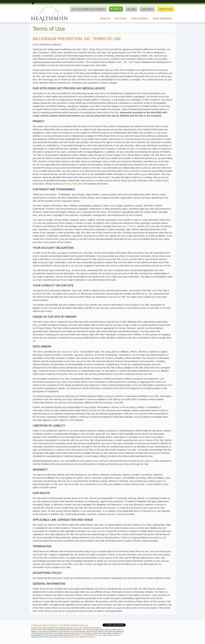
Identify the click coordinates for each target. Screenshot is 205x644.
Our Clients (121, 18)
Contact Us (82, 625)
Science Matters (140, 18)
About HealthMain (162, 18)
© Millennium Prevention (41, 625)
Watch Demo (166, 9)
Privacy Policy (71, 184)
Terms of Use (58, 625)
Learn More (147, 9)
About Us (105, 18)
